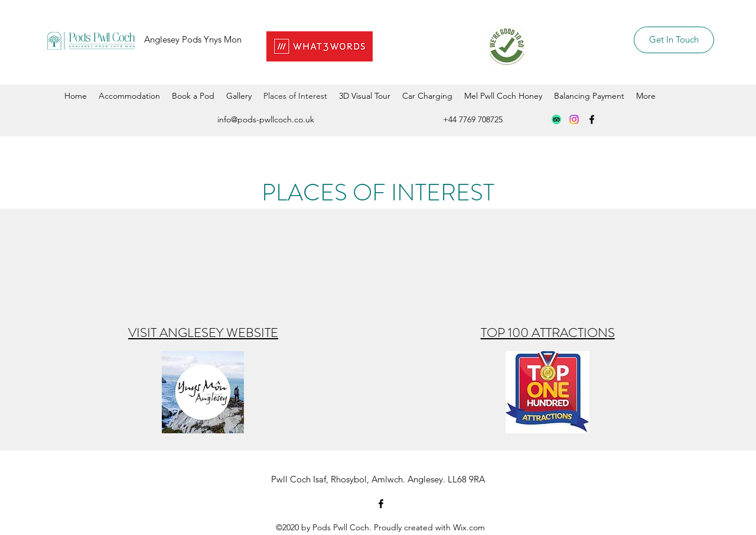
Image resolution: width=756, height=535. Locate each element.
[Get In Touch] (674, 40)
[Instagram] (574, 119)
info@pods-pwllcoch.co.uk (266, 119)
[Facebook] (592, 119)
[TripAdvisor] (556, 119)
